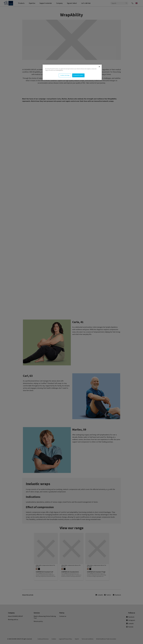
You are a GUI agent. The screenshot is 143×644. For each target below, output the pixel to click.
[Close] (99, 67)
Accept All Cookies (78, 75)
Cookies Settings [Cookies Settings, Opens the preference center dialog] (65, 75)
